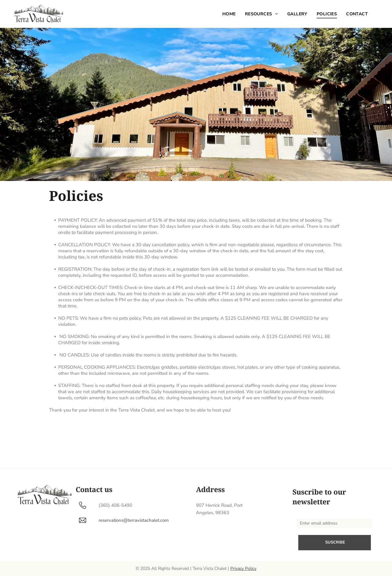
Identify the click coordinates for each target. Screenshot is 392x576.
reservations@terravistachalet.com (134, 520)
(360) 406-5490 (115, 505)
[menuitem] (229, 14)
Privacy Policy (243, 568)
